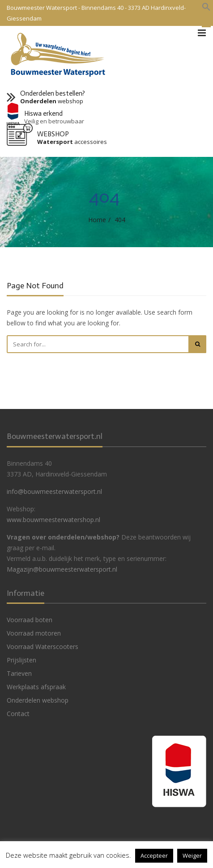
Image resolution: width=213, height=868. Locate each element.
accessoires (72, 142)
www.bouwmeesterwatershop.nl (53, 520)
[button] (206, 7)
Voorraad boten (30, 620)
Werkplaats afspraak (36, 687)
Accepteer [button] (154, 855)
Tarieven (19, 673)
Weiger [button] (192, 855)
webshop (52, 101)
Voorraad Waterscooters (43, 647)
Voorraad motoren (34, 633)
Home (97, 220)
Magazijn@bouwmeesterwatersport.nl (62, 569)
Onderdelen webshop (38, 700)
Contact (18, 714)
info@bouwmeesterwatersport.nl (54, 491)
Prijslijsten (21, 660)
